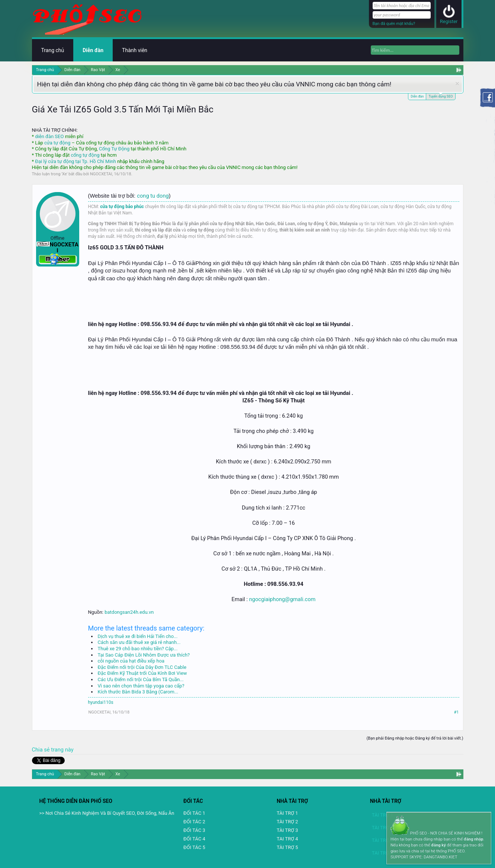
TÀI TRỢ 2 (287, 822)
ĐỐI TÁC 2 (194, 822)
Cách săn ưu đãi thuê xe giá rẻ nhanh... (139, 642)
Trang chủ (53, 50)
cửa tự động (57, 143)
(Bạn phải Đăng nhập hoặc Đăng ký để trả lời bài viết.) (415, 738)
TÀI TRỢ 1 (287, 813)
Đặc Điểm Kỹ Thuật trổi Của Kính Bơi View (142, 673)
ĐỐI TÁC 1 (194, 813)
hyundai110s (101, 702)
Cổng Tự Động (114, 149)
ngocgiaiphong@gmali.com (282, 599)
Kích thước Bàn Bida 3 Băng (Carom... (138, 692)
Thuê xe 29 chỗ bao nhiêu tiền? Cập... (138, 649)
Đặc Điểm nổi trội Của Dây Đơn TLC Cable (142, 667)
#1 (457, 712)
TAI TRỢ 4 (287, 839)
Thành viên (135, 50)
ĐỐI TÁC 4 (194, 839)
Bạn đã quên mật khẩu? (394, 24)
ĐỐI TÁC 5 (194, 847)
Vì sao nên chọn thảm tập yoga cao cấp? (141, 686)
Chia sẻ (42, 750)
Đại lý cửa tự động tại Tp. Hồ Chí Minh (75, 161)
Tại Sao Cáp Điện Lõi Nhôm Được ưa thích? (144, 655)
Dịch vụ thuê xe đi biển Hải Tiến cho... (138, 636)
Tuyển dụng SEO (441, 96)
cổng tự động (85, 155)
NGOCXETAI (101, 174)
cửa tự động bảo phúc (122, 207)
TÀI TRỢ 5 (287, 847)
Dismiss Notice (457, 84)
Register (449, 21)
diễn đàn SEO (49, 136)
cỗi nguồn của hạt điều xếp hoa (131, 661)
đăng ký (438, 845)
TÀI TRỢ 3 (287, 830)
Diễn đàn (417, 96)
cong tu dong (153, 196)
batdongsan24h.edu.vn (129, 612)
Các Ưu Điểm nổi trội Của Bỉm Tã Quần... (141, 679)
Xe (65, 174)
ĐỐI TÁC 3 (194, 830)
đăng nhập (473, 839)
